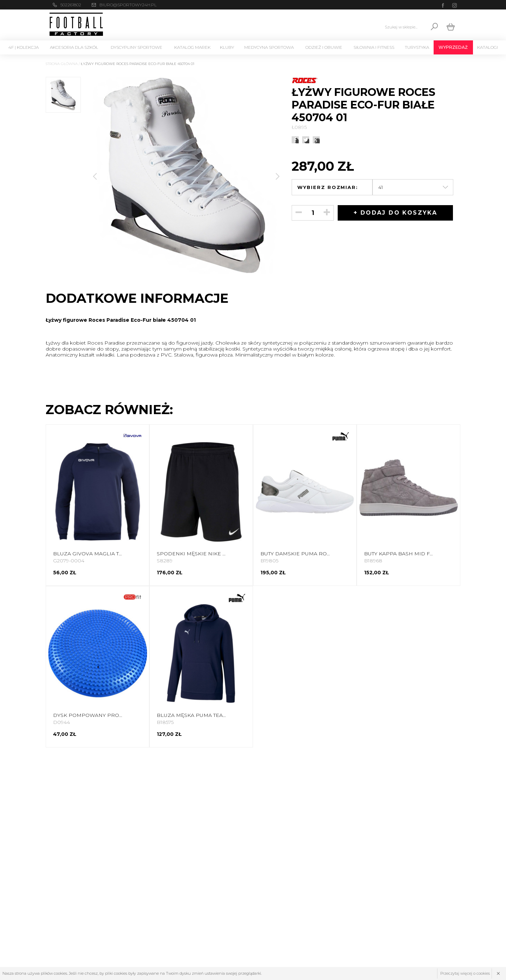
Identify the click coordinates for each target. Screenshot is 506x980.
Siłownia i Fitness (374, 47)
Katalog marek (192, 47)
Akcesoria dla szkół (74, 47)
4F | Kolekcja (24, 47)
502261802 (71, 5)
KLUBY (227, 47)
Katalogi (488, 47)
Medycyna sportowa (269, 47)
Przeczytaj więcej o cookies (465, 973)
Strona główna (62, 64)
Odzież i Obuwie (324, 47)
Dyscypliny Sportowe (137, 47)
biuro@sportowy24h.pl (128, 5)
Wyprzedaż (453, 47)
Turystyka (417, 47)
